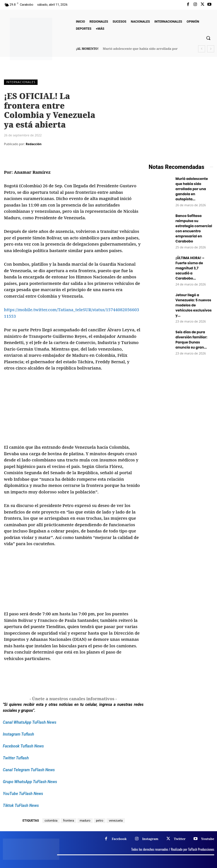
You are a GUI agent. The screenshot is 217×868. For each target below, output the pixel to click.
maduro (85, 821)
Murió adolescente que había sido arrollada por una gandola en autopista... (192, 189)
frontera (69, 821)
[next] (211, 49)
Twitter (180, 839)
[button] (208, 38)
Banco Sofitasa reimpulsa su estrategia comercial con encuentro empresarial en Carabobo (194, 228)
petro (100, 821)
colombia (51, 821)
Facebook (119, 839)
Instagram (150, 839)
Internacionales (21, 82)
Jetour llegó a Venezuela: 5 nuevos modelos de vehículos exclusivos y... (194, 305)
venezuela (116, 821)
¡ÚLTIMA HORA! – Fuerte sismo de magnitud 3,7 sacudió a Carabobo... (190, 268)
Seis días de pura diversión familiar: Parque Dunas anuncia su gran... (191, 340)
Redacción (34, 144)
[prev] (202, 49)
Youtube (208, 839)
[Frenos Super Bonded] (181, 407)
